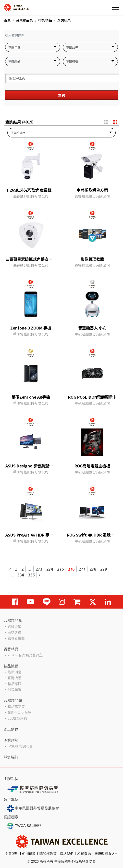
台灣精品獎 (25, 20)
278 (93, 569)
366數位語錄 (17, 718)
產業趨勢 (11, 740)
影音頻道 (14, 690)
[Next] (39, 575)
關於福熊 (11, 757)
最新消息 (14, 672)
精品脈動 (11, 666)
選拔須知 (14, 626)
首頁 (7, 20)
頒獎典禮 (14, 632)
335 (31, 575)
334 (20, 575)
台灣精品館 (13, 701)
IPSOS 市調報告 (20, 746)
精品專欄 (14, 684)
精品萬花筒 (16, 707)
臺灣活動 (14, 678)
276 (71, 569)
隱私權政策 (48, 854)
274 (50, 569)
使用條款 (29, 854)
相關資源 (84, 854)
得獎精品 (45, 20)
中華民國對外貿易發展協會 (33, 808)
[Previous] (10, 569)
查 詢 (62, 95)
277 (82, 569)
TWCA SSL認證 (24, 826)
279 (104, 569)
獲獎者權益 (16, 638)
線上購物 (11, 729)
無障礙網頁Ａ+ (106, 854)
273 (39, 569)
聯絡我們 (67, 854)
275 (60, 569)
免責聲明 (12, 854)
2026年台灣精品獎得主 (25, 655)
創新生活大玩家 (20, 712)
